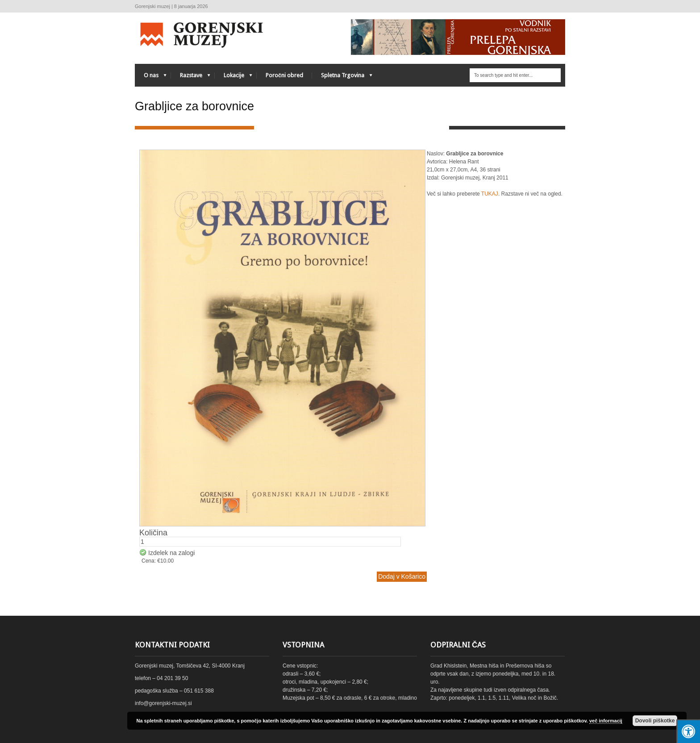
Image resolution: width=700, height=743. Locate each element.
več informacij (606, 721)
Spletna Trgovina (342, 77)
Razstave (191, 77)
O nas (151, 77)
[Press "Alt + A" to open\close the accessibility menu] (688, 731)
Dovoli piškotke (655, 721)
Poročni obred (284, 75)
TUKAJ (490, 194)
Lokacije (233, 77)
